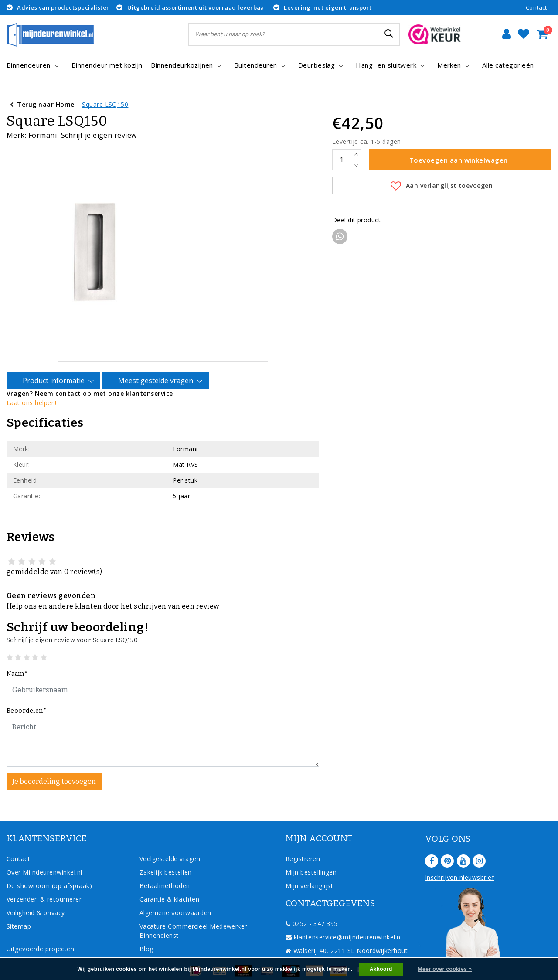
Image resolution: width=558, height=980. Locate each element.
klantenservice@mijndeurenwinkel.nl (344, 914)
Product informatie (55, 357)
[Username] (163, 667)
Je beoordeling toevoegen (54, 758)
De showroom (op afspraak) (51, 863)
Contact (536, 7)
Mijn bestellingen (311, 849)
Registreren (303, 835)
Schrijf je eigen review (99, 135)
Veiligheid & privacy (36, 890)
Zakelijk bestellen (166, 849)
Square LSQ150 (105, 104)
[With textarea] (163, 720)
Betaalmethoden (165, 863)
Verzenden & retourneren (45, 876)
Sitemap (19, 903)
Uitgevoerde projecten (40, 926)
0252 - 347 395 (312, 900)
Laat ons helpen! (32, 379)
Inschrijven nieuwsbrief (459, 854)
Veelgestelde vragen (170, 835)
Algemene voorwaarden (175, 890)
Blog (146, 926)
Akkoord (381, 969)
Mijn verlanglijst (309, 863)
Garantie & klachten (169, 876)
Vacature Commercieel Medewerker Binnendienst (193, 908)
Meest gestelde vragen (157, 357)
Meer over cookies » (445, 969)
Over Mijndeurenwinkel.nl (44, 849)
